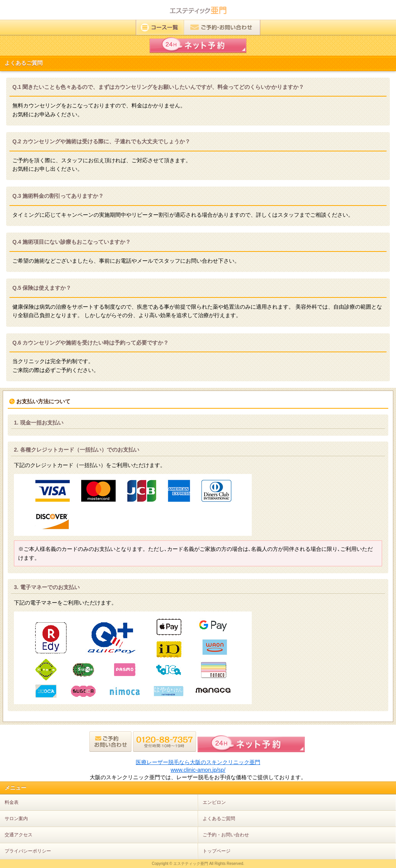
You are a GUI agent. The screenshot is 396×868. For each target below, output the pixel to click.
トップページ (217, 851)
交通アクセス (19, 835)
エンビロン (214, 802)
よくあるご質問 (219, 819)
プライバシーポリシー (28, 851)
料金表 (12, 802)
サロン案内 (16, 819)
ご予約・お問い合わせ (226, 835)
